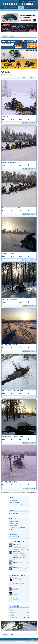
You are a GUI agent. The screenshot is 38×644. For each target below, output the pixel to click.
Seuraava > (33, 492)
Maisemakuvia (13, 524)
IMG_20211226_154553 (21, 557)
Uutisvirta (5, 7)
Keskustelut (13, 7)
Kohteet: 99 (17, 585)
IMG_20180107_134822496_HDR (13, 391)
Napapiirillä (18, 544)
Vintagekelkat (13, 534)
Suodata (33, 77)
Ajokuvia (12, 530)
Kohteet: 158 (17, 580)
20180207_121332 (8, 254)
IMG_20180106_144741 (9, 482)
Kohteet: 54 (17, 595)
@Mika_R (5, 117)
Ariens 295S (18, 552)
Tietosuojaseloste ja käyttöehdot (30, 642)
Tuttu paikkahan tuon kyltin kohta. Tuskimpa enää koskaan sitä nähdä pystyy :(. (21, 548)
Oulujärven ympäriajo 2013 (11, 162)
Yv (14, 559)
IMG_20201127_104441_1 (21, 562)
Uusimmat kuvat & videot (16, 505)
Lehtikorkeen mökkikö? (20, 569)
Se (14, 564)
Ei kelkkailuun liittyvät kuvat (17, 528)
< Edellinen (4, 492)
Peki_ (15, 598)
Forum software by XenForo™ (8, 642)
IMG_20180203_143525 (9, 345)
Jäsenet (28, 7)
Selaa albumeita (14, 513)
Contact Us (31, 639)
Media (21, 7)
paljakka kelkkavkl (19, 583)
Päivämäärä (25, 77)
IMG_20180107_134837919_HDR (13, 436)
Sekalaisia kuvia (14, 536)
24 (28, 492)
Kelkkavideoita (13, 521)
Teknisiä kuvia (13, 526)
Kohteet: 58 (17, 590)
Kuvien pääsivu (13, 501)
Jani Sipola (17, 578)
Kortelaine (17, 588)
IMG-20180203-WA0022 (10, 299)
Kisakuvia (12, 532)
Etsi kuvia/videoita (14, 503)
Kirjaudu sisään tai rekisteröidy (27, 2)
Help (36, 639)
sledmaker (17, 593)
